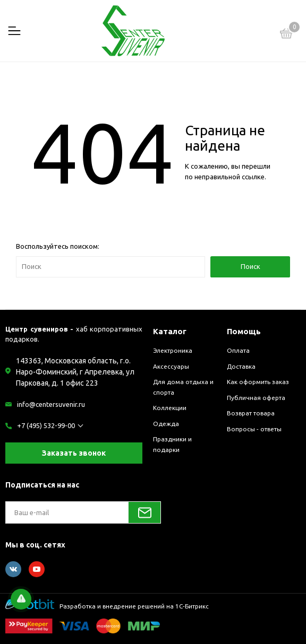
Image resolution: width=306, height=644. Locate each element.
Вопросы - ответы (254, 429)
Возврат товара (251, 413)
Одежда (166, 424)
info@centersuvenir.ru (51, 404)
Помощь (244, 331)
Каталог (170, 331)
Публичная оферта (256, 398)
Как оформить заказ (258, 382)
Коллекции (170, 408)
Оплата (238, 350)
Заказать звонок (74, 453)
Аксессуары (171, 366)
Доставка (241, 366)
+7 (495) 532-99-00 (46, 425)
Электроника (173, 350)
